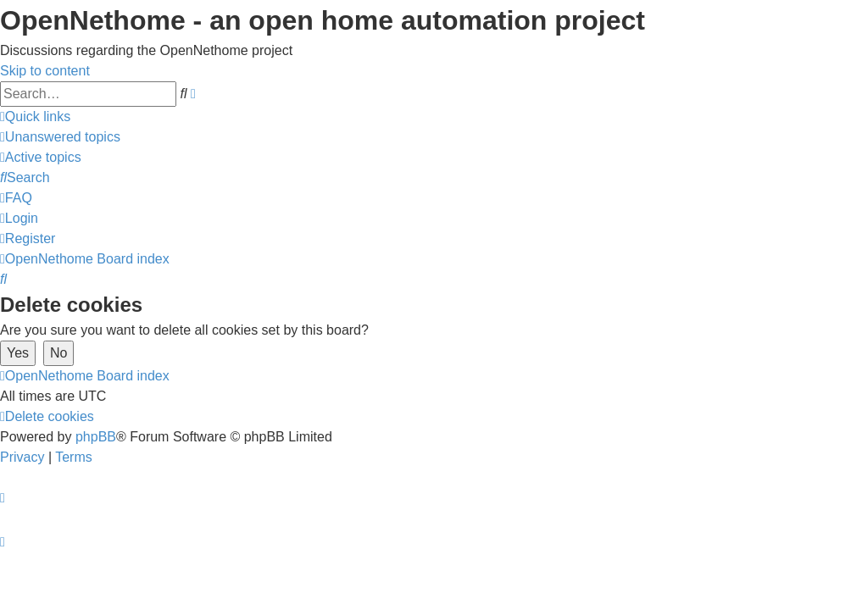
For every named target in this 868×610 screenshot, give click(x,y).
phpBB (96, 437)
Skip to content (45, 71)
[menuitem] (60, 137)
